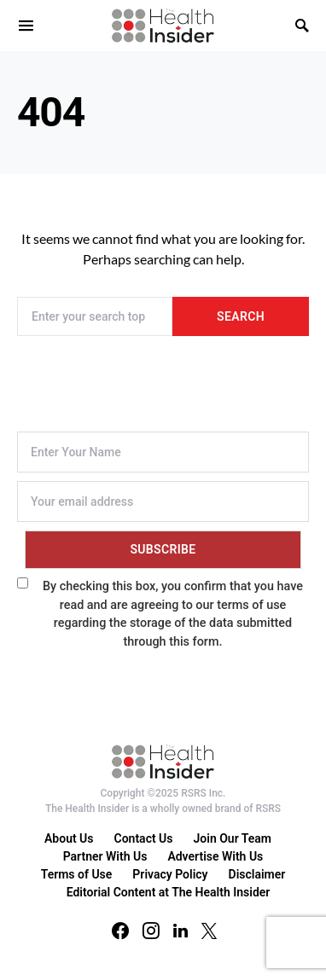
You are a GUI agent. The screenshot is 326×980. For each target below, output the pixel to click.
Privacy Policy (170, 874)
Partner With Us (105, 856)
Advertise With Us (215, 856)
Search (241, 316)
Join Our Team (233, 838)
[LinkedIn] (180, 931)
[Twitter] (209, 931)
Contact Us (144, 838)
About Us (69, 838)
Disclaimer (257, 874)
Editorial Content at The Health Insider (169, 892)
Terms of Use (77, 874)
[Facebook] (120, 931)
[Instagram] (151, 931)
